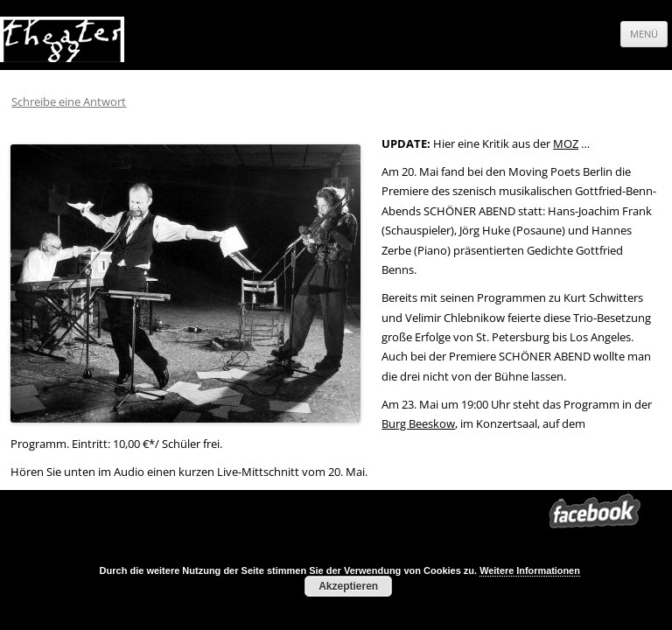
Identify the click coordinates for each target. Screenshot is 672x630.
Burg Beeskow (418, 423)
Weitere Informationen (530, 570)
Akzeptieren (348, 586)
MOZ (566, 143)
